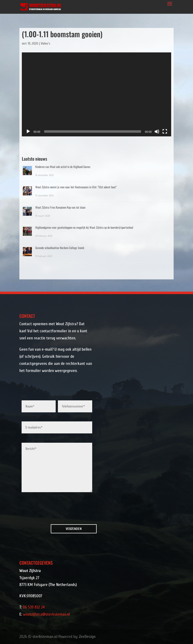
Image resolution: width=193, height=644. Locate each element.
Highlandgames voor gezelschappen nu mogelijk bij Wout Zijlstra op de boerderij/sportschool (84, 227)
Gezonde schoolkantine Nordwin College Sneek (60, 248)
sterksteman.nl (45, 637)
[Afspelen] (28, 131)
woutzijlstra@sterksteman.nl (46, 614)
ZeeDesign (87, 637)
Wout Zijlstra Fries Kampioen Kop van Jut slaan (60, 207)
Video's (45, 43)
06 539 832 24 (34, 607)
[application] (97, 94)
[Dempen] (157, 131)
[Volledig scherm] (165, 131)
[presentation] (50, 509)
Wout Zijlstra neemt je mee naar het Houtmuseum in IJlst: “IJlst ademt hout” (76, 187)
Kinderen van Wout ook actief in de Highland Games (63, 167)
